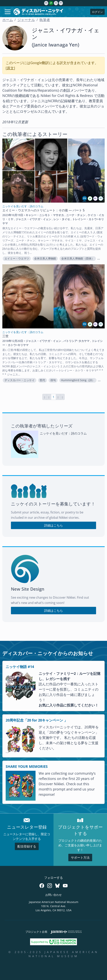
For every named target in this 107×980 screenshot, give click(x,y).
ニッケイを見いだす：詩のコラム (63, 433)
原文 (10, 68)
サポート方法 (80, 857)
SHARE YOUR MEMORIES (27, 766)
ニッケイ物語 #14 (20, 667)
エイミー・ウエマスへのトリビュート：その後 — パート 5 (43, 210)
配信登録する (27, 846)
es (56, 3)
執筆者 (45, 20)
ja (51, 3)
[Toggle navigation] (8, 12)
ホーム (8, 20)
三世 (5, 336)
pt (61, 3)
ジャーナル (26, 20)
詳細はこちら (53, 525)
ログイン (97, 12)
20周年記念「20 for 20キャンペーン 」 (37, 720)
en (46, 3)
